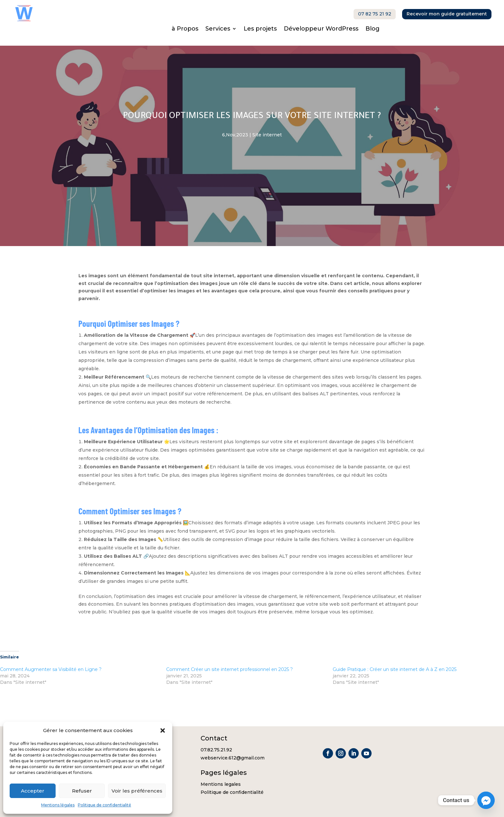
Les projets (260, 29)
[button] (163, 730)
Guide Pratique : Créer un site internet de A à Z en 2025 (395, 669)
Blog (373, 29)
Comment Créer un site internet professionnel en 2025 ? (230, 669)
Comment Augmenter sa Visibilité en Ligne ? (51, 669)
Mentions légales (58, 805)
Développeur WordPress (321, 29)
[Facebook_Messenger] (486, 800)
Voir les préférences (137, 791)
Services (218, 29)
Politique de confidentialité (104, 805)
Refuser (82, 791)
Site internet (267, 135)
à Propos (185, 29)
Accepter (33, 791)
